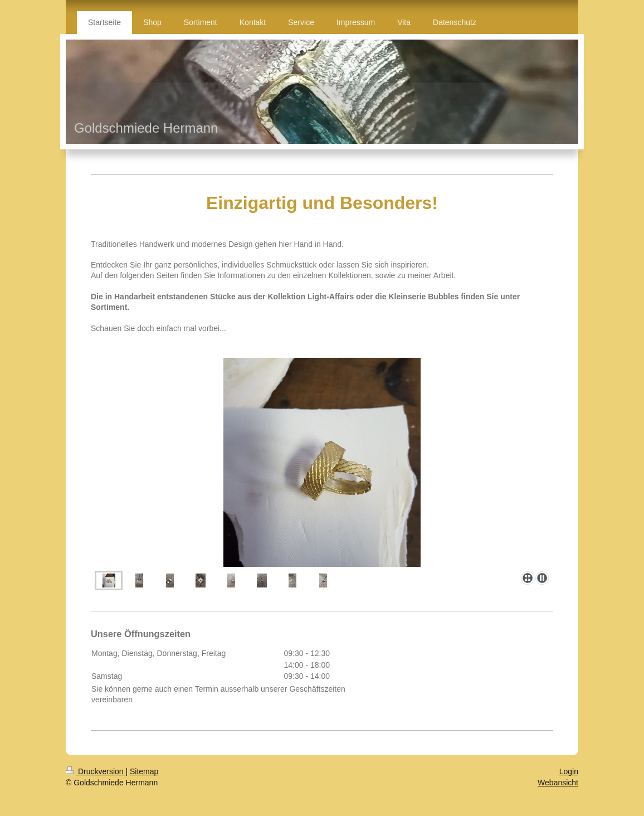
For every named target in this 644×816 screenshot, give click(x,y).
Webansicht (558, 783)
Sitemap (144, 771)
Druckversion (96, 771)
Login (569, 771)
